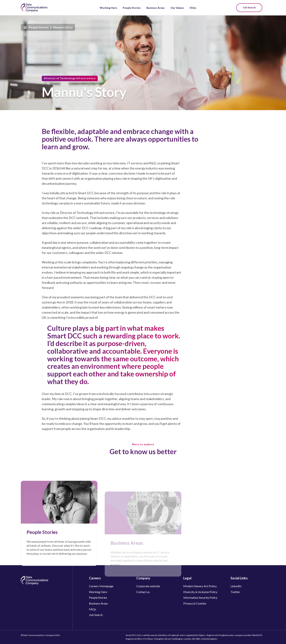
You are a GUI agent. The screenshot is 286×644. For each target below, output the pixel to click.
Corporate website (148, 586)
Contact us (143, 592)
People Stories (132, 8)
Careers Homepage (101, 586)
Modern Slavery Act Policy (200, 586)
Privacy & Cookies (195, 603)
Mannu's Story (63, 27)
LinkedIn (236, 586)
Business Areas (156, 8)
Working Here (108, 8)
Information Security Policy (200, 597)
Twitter (235, 592)
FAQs (193, 8)
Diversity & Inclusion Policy (200, 592)
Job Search (249, 7)
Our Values (177, 8)
